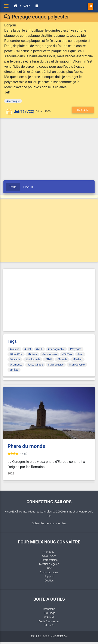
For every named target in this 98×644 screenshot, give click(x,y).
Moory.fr (49, 625)
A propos (49, 552)
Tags (12, 341)
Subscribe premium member (49, 523)
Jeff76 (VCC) (24, 112)
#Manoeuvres (56, 365)
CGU (45, 556)
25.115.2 (36, 636)
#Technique (13, 101)
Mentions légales (49, 564)
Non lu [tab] (28, 187)
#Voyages (76, 349)
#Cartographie (56, 349)
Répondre (83, 110)
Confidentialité (49, 560)
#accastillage (35, 365)
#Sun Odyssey (77, 365)
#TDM (49, 359)
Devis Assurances (49, 621)
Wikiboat (49, 617)
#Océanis (15, 359)
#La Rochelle (33, 359)
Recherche (49, 609)
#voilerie (14, 349)
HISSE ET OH (60, 636)
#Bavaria (62, 359)
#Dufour (32, 354)
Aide (49, 568)
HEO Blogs (49, 613)
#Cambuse (16, 365)
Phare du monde (26, 446)
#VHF (39, 349)
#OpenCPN (16, 354)
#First (28, 349)
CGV (53, 556)
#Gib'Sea (67, 354)
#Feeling (77, 359)
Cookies (49, 581)
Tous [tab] (13, 187)
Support (49, 576)
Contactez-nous (49, 572)
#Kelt (80, 354)
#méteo (14, 370)
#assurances (50, 354)
